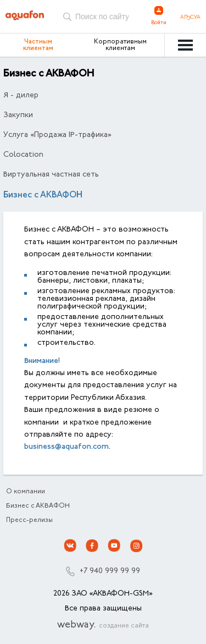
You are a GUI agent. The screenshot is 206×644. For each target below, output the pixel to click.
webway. (103, 625)
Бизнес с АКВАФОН (38, 506)
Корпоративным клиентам (120, 45)
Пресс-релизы (29, 520)
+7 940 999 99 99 (110, 571)
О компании (26, 492)
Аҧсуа (190, 18)
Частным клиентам (38, 45)
